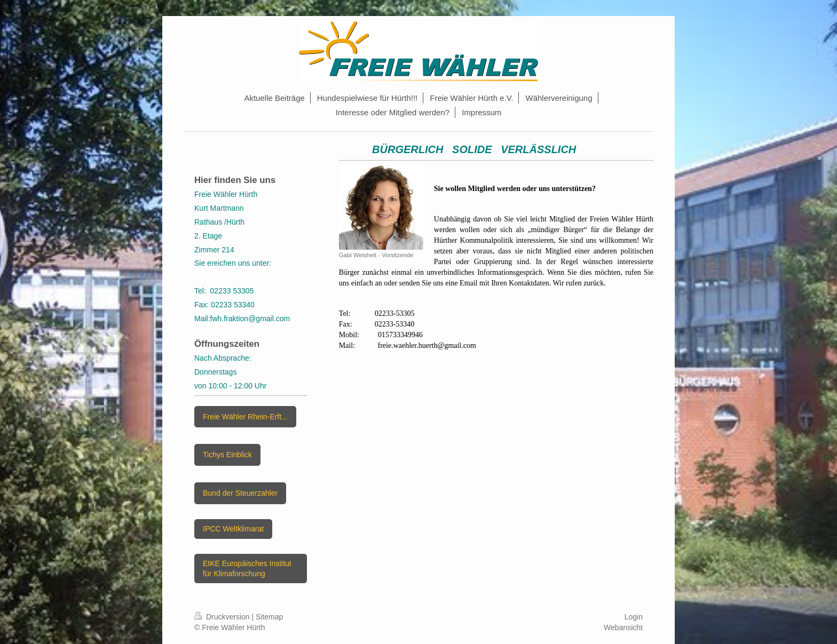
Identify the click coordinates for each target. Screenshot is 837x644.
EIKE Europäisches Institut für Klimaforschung (247, 569)
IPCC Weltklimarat (233, 529)
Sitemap (269, 617)
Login (634, 617)
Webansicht (623, 627)
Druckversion (223, 617)
